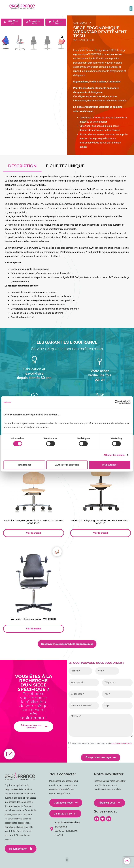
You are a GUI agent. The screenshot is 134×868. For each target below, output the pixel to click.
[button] (131, 9)
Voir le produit (33, 533)
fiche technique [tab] (65, 166)
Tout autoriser (110, 465)
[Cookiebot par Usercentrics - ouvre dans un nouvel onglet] (117, 402)
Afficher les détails (114, 455)
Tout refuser (24, 465)
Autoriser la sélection (67, 465)
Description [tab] (22, 166)
